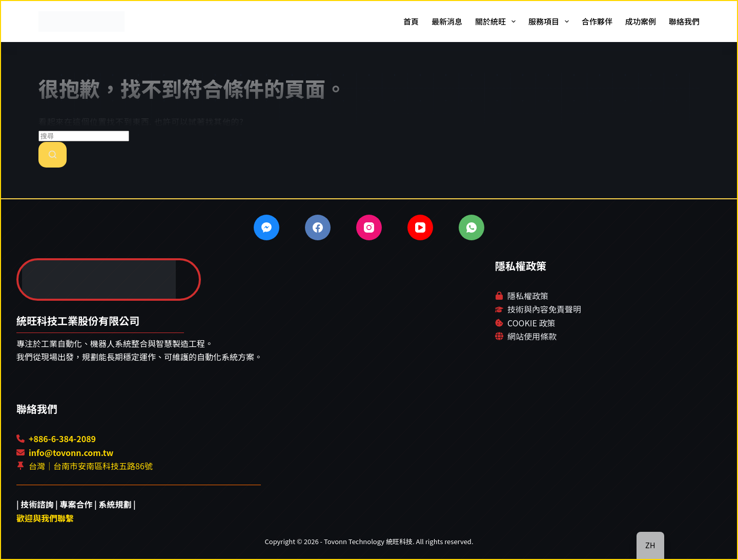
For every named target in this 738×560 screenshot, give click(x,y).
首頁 (411, 21)
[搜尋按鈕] (53, 155)
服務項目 (551, 22)
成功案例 (641, 21)
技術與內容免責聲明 (544, 309)
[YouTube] (420, 227)
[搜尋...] (84, 136)
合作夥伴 (597, 21)
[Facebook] (318, 227)
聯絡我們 (684, 21)
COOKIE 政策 (531, 323)
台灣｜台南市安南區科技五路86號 (91, 466)
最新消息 (447, 21)
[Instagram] (369, 227)
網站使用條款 (532, 336)
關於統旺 (497, 22)
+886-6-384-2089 (62, 439)
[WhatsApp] (471, 227)
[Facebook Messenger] (266, 227)
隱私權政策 (528, 296)
